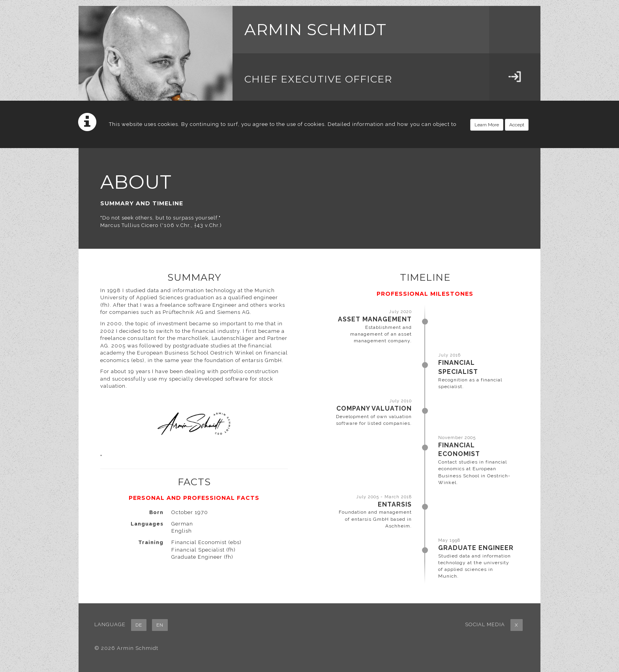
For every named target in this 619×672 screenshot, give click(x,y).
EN (160, 625)
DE (139, 625)
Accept (517, 125)
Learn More (487, 125)
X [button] (517, 625)
